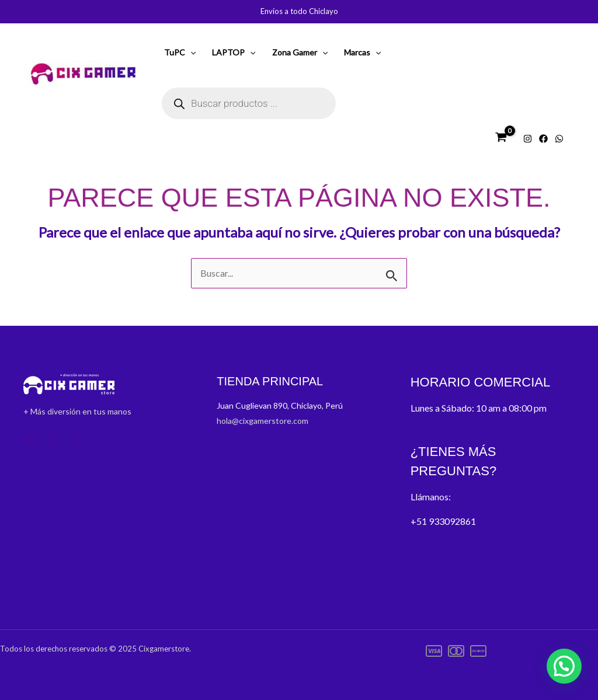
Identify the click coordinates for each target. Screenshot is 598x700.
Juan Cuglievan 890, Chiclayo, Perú (281, 405)
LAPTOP (234, 53)
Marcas (362, 53)
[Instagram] (528, 139)
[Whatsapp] (559, 139)
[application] (190, 53)
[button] (564, 666)
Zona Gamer (300, 53)
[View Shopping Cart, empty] (501, 137)
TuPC (180, 53)
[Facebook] (543, 139)
